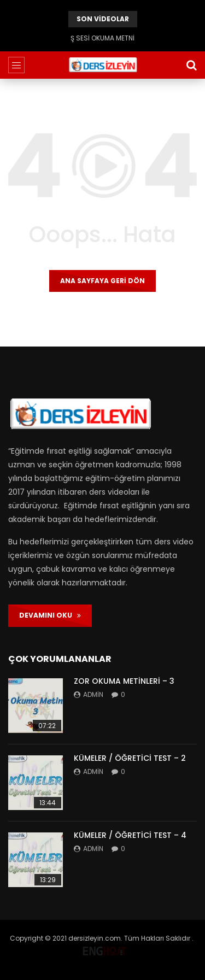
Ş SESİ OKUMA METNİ (102, 38)
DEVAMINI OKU (50, 615)
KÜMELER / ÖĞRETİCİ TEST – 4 (130, 835)
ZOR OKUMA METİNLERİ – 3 (124, 681)
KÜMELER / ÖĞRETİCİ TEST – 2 (130, 758)
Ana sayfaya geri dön (102, 281)
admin (93, 694)
